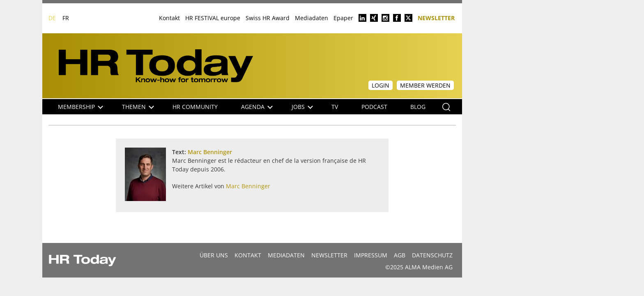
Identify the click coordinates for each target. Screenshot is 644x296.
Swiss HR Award (268, 18)
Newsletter (436, 17)
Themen (138, 107)
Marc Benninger (210, 152)
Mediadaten (312, 18)
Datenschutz (432, 255)
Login (381, 85)
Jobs (302, 107)
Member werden (425, 85)
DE (52, 18)
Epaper (343, 18)
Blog (418, 107)
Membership (80, 107)
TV (335, 107)
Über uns (214, 255)
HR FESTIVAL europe (213, 18)
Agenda (257, 107)
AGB (400, 255)
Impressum (371, 255)
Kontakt (169, 18)
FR (66, 18)
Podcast (374, 107)
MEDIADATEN (286, 255)
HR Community (195, 107)
